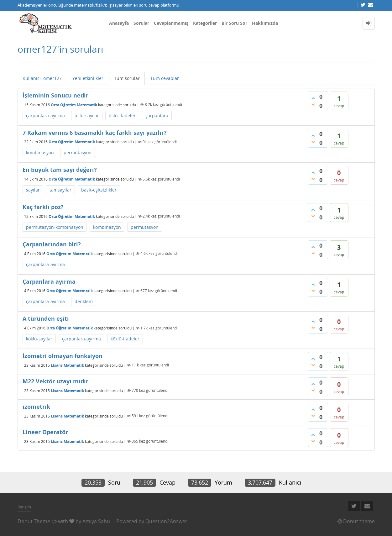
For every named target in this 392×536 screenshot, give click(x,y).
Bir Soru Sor (234, 23)
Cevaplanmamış (171, 23)
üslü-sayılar (87, 116)
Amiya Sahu (96, 521)
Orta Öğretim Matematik (74, 105)
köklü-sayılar (39, 339)
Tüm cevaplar (165, 78)
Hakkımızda (265, 23)
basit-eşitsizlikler (99, 190)
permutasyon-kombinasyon (55, 227)
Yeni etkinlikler (88, 78)
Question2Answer (166, 521)
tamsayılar (60, 190)
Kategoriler (205, 23)
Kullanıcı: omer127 (42, 78)
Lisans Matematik (67, 365)
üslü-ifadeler (122, 116)
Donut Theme (34, 521)
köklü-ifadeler (125, 339)
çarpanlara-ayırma (45, 116)
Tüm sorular (127, 78)
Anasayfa (119, 23)
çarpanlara (157, 116)
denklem (84, 301)
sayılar (33, 190)
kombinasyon (40, 152)
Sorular (141, 23)
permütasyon (78, 152)
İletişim (24, 507)
